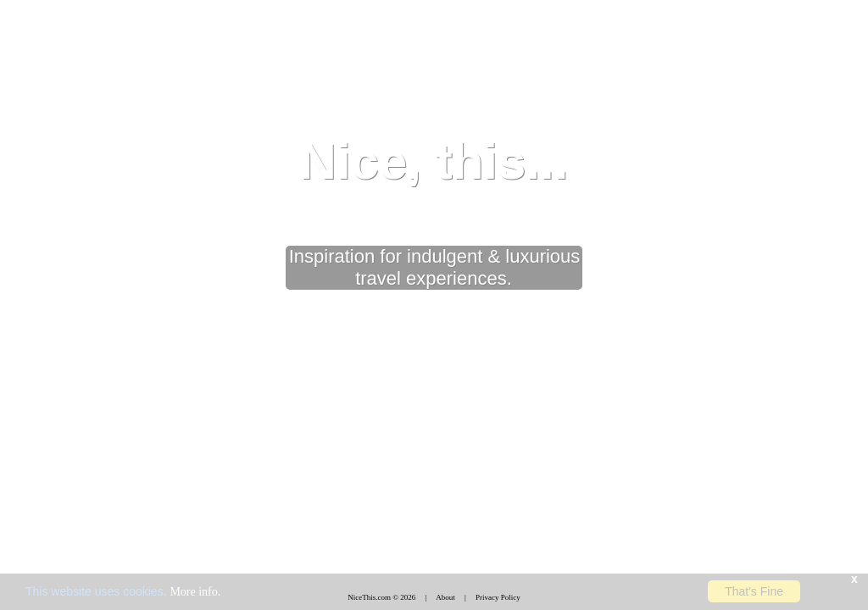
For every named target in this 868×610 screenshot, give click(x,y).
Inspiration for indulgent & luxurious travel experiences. (435, 267)
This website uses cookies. (123, 591)
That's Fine (754, 591)
